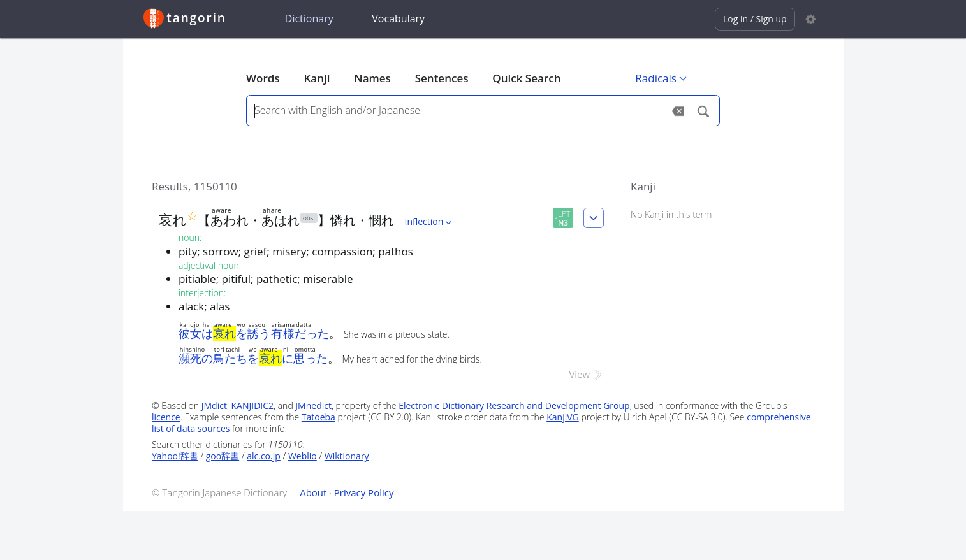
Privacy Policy (364, 492)
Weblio (303, 456)
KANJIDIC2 (253, 406)
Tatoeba (318, 417)
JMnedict (313, 406)
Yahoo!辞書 (175, 456)
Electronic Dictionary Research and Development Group (514, 406)
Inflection (430, 221)
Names (372, 78)
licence (166, 417)
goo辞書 (223, 456)
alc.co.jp (264, 456)
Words (263, 78)
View (586, 374)
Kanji (317, 78)
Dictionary (309, 18)
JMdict (214, 406)
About (313, 492)
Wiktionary (347, 456)
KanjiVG (563, 417)
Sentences (442, 78)
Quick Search (526, 78)
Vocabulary (398, 18)
